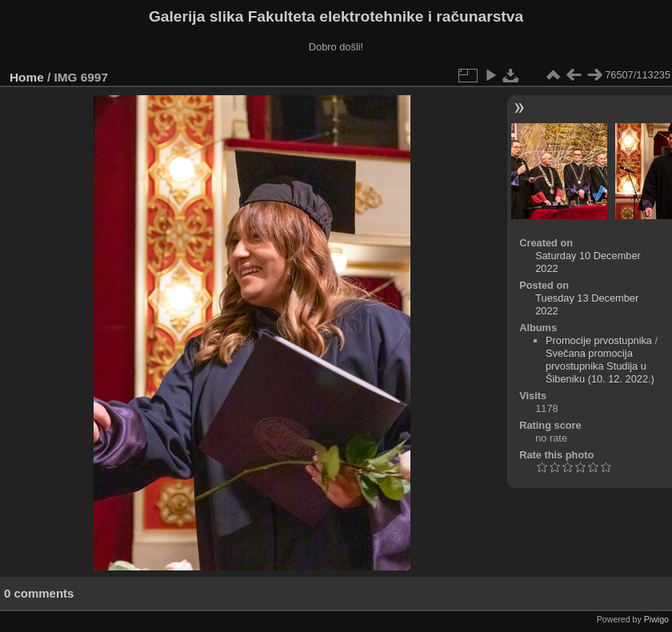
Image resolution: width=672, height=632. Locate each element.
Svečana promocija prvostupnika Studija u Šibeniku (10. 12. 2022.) (600, 366)
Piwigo (656, 619)
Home (27, 77)
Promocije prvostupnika (599, 340)
